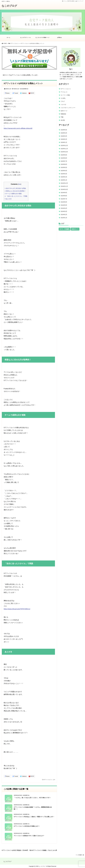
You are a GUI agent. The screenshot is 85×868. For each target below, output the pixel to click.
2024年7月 (64, 199)
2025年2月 (64, 177)
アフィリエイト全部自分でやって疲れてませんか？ (29, 836)
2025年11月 (64, 149)
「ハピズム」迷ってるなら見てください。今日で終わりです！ (32, 798)
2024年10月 (64, 189)
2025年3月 (64, 174)
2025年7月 (64, 161)
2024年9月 (64, 193)
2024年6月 (64, 202)
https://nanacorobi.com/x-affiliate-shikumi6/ (18, 128)
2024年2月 (64, 215)
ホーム (64, 1)
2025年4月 (64, 171)
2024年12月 (64, 183)
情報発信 (63, 114)
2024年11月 (64, 186)
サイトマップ (80, 1)
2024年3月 (64, 211)
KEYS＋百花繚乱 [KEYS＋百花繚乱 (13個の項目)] (65, 229)
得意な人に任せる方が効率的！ (15, 191)
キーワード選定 (65, 95)
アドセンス (64, 92)
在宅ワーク (64, 111)
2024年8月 (64, 196)
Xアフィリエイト (48, 780)
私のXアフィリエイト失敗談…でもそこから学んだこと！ (43, 850)
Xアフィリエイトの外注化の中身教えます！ (27, 826)
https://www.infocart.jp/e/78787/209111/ (17, 609)
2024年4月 (64, 208)
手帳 (62, 117)
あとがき (8, 199)
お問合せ (60, 38)
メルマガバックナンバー (68, 108)
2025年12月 (64, 145)
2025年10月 (64, 152)
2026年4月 (64, 133)
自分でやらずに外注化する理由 (15, 188)
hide (19, 184)
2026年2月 (64, 139)
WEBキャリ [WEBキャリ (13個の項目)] (75, 229)
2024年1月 (64, 218)
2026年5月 (64, 130)
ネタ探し (63, 98)
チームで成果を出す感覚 (13, 194)
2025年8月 (64, 158)
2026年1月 (64, 142)
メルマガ (63, 105)
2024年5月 (64, 205)
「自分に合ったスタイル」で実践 (16, 196)
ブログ (63, 101)
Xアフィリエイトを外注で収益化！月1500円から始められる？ (15, 850)
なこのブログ (9, 6)
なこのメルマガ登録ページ (42, 38)
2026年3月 (64, 136)
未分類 (63, 120)
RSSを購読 (71, 1)
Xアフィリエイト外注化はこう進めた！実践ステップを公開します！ (34, 817)
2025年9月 (64, 155)
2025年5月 (64, 167)
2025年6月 (64, 164)
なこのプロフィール (25, 38)
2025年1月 (64, 180)
